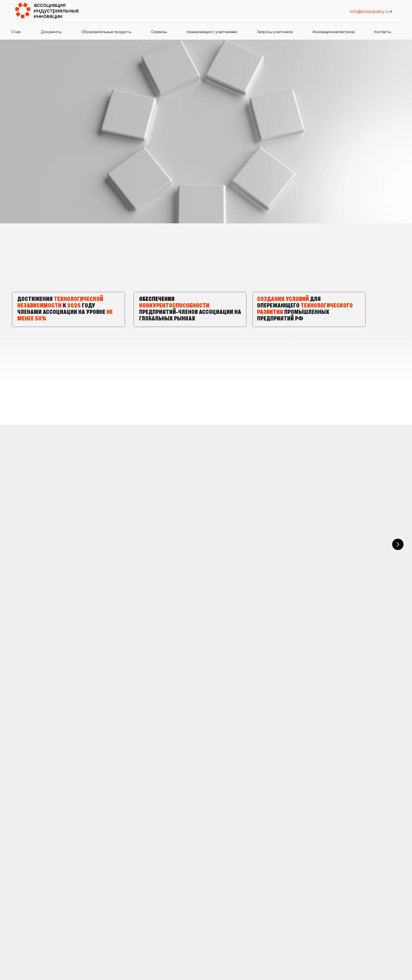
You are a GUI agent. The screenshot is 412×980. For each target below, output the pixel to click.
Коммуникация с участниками (212, 32)
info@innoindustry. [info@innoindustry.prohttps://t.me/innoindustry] (368, 11)
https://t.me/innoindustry (352, 882)
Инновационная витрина (334, 32)
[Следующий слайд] (398, 487)
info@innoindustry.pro (347, 869)
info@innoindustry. (208, 943)
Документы (51, 32)
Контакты (383, 32)
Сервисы (159, 32)
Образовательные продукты (106, 32)
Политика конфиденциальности (323, 943)
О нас (16, 32)
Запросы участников (275, 32)
